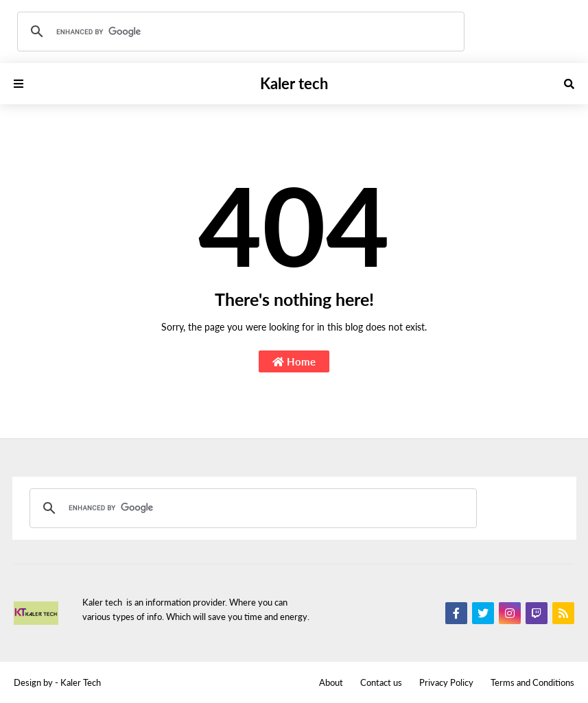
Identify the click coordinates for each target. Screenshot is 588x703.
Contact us (381, 682)
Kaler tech (294, 83)
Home (294, 361)
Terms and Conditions (532, 682)
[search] (239, 32)
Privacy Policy (446, 682)
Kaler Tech (81, 682)
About (331, 682)
